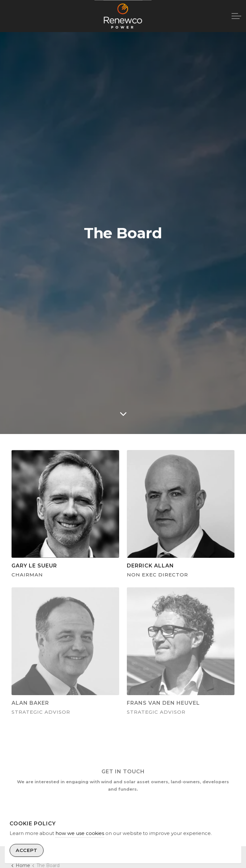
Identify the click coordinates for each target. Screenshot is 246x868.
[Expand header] (236, 16)
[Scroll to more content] (123, 414)
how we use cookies (80, 833)
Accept (27, 851)
